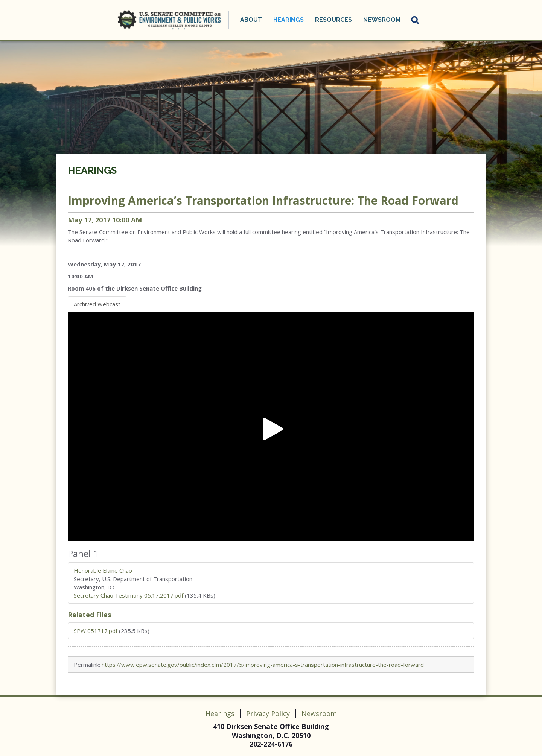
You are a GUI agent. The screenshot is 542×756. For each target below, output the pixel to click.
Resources (333, 20)
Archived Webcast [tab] (97, 304)
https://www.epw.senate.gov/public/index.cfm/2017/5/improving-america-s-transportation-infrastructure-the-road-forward (263, 665)
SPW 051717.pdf (96, 631)
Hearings (289, 20)
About (251, 20)
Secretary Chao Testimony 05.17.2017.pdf (129, 595)
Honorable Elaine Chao (103, 570)
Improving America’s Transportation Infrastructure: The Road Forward (263, 200)
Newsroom (382, 20)
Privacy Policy (268, 713)
